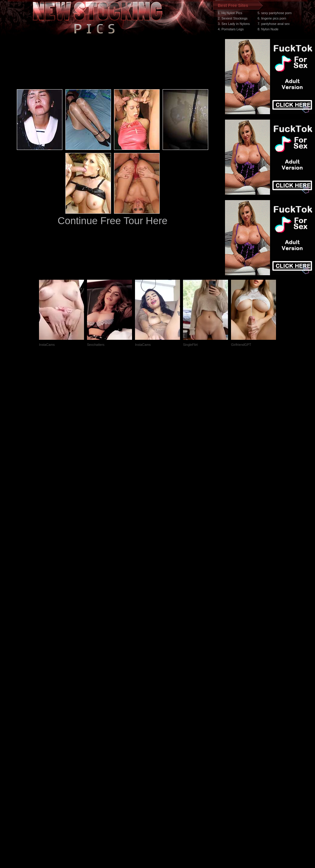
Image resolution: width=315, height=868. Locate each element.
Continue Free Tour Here (112, 221)
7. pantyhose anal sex (273, 24)
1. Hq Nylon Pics (230, 13)
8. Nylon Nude (268, 29)
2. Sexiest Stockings (233, 18)
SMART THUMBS (168, 755)
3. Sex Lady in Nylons (234, 24)
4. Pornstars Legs (231, 29)
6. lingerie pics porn (272, 18)
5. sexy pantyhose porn (274, 13)
